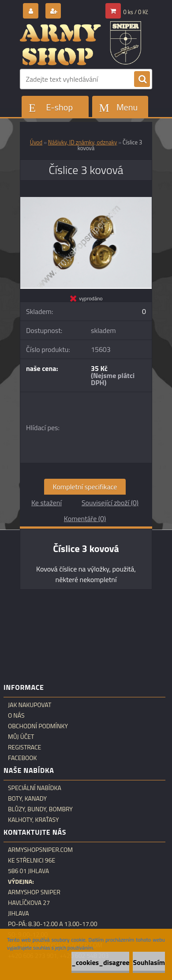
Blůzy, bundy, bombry (40, 809)
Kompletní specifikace (85, 487)
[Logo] (80, 43)
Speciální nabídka (35, 788)
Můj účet (21, 737)
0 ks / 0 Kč (136, 12)
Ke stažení (47, 503)
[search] (142, 79)
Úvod (36, 142)
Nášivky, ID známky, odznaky (82, 142)
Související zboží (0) (110, 503)
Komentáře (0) (85, 518)
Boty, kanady (27, 798)
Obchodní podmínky (38, 726)
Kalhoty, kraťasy (34, 820)
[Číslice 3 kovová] (86, 201)
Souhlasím (149, 962)
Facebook (22, 758)
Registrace (24, 747)
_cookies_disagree (100, 962)
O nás (16, 715)
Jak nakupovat (30, 705)
